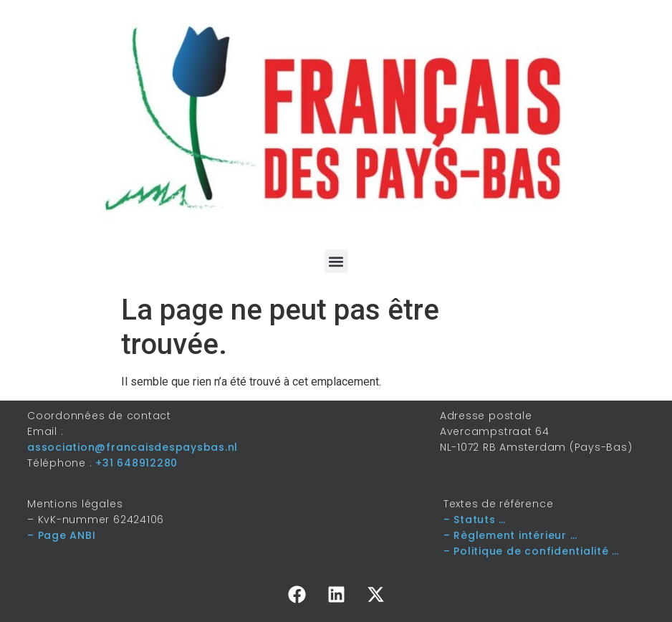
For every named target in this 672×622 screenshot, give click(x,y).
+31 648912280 (136, 463)
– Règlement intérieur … (510, 535)
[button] (336, 261)
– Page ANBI (61, 535)
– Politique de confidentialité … (531, 551)
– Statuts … (475, 520)
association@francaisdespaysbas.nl (133, 447)
